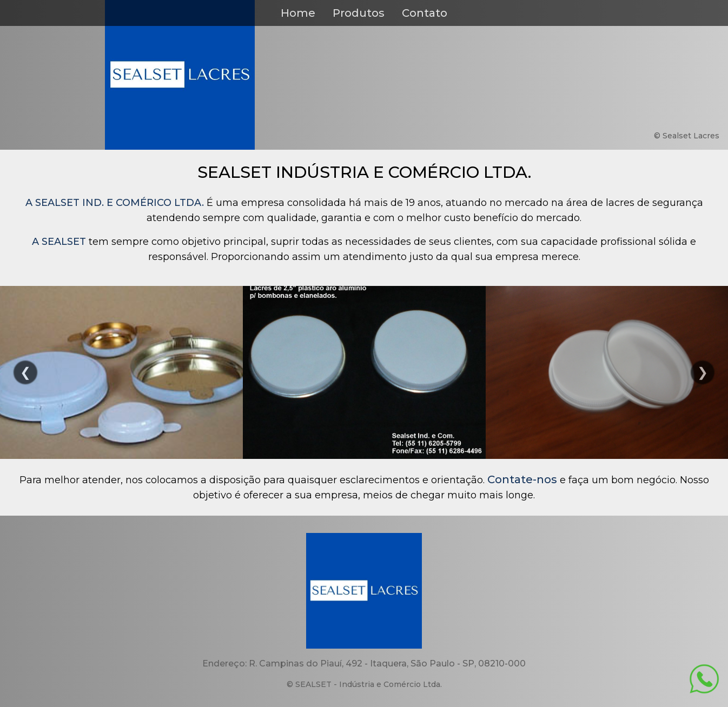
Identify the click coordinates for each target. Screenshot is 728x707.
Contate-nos (522, 479)
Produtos (359, 13)
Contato (425, 13)
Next (703, 372)
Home (298, 13)
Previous (25, 372)
